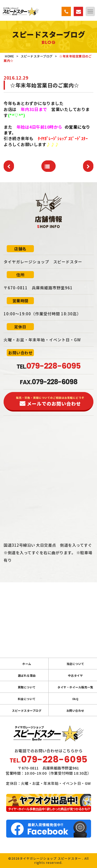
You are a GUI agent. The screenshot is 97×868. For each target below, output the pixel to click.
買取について (27, 687)
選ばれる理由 (27, 675)
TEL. (48, 367)
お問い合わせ (75, 710)
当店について (75, 664)
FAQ (76, 699)
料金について (27, 699)
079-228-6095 (54, 759)
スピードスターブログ (27, 710)
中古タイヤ (76, 675)
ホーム (27, 664)
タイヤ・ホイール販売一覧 (75, 687)
